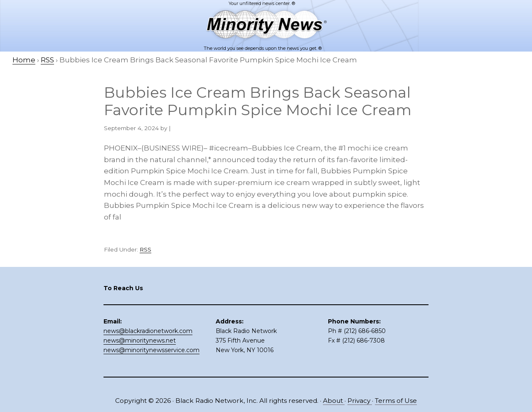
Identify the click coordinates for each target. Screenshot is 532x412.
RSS (145, 249)
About (334, 401)
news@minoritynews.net (140, 340)
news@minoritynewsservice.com (151, 350)
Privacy (360, 401)
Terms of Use (396, 401)
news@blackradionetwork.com (148, 331)
